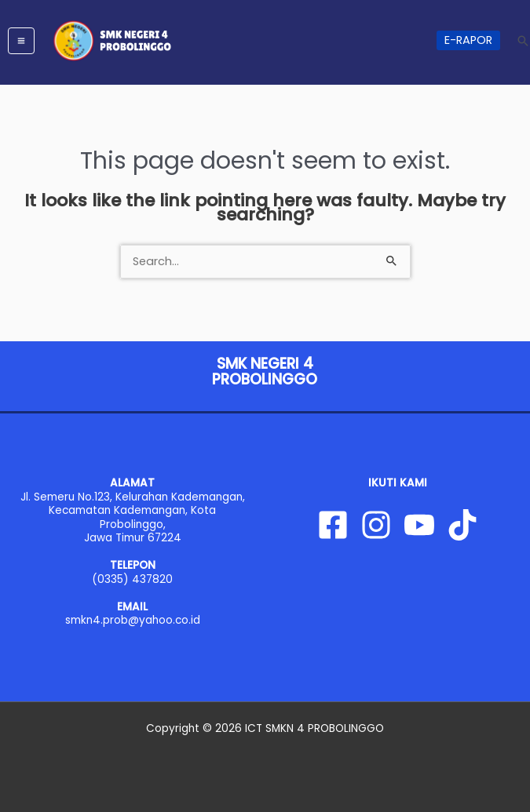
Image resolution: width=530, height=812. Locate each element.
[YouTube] (419, 525)
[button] (468, 40)
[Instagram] (376, 525)
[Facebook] (333, 525)
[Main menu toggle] (21, 41)
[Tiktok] (462, 525)
